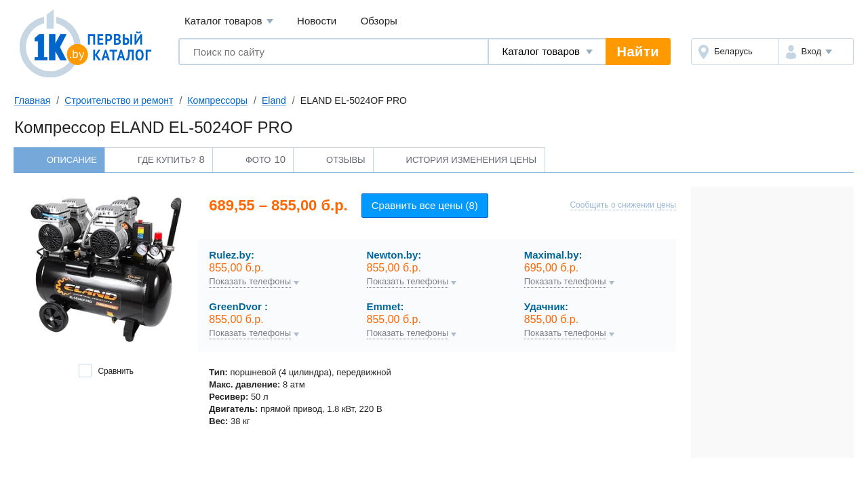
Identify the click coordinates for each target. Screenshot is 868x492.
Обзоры (379, 21)
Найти (638, 52)
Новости (317, 21)
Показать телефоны (250, 282)
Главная (32, 100)
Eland (274, 100)
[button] (816, 52)
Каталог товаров (229, 21)
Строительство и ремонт (119, 100)
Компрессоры (217, 100)
